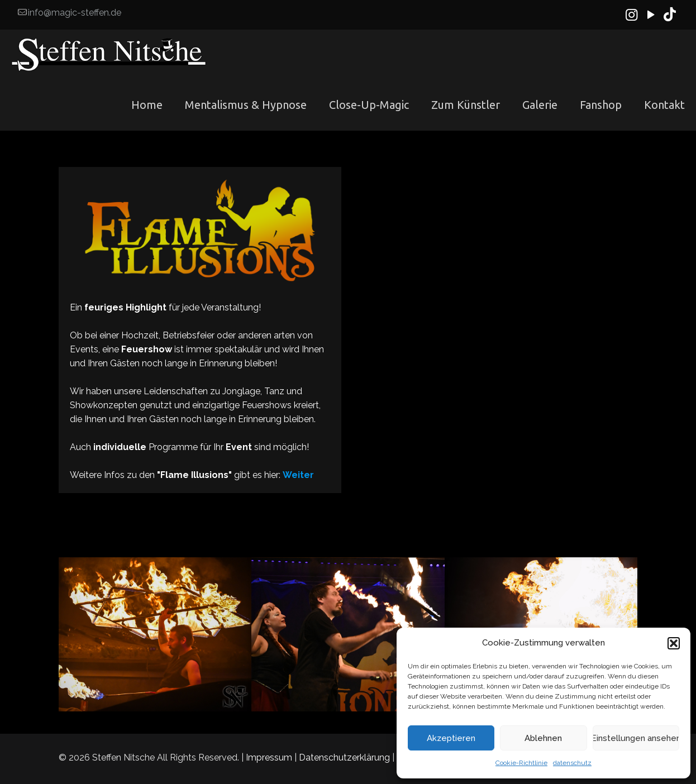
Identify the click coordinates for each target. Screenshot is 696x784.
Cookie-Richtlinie (521, 763)
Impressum (269, 757)
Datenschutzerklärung (344, 757)
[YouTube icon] (651, 15)
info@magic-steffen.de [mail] (75, 13)
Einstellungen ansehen (636, 738)
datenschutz (572, 763)
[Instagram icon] (631, 15)
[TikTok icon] (670, 15)
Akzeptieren (451, 738)
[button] (674, 643)
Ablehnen (543, 738)
